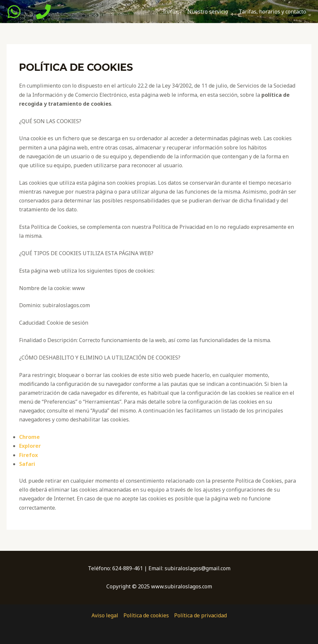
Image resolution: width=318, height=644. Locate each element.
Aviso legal (105, 615)
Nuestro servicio (208, 12)
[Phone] (43, 12)
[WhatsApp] (14, 12)
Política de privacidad (200, 615)
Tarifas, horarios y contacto (272, 12)
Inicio (170, 12)
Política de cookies (146, 615)
